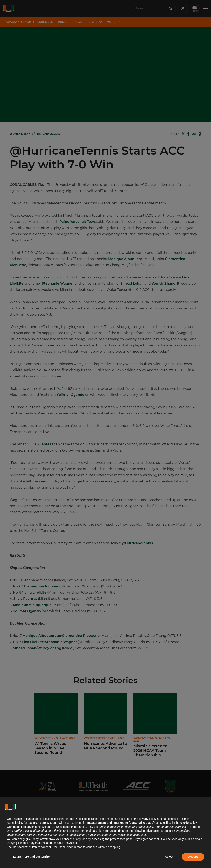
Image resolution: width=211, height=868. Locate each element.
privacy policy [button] (148, 819)
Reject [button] (169, 857)
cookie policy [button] (188, 823)
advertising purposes (159, 831)
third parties (79, 827)
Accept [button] (193, 857)
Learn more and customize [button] (31, 857)
